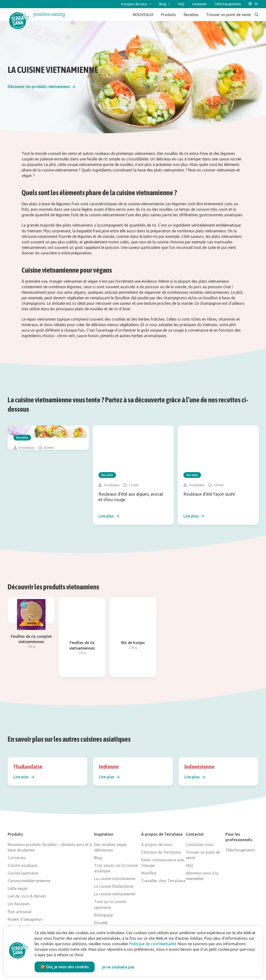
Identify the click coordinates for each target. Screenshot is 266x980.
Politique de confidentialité (153, 944)
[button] (41, 87)
